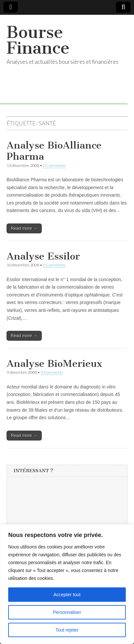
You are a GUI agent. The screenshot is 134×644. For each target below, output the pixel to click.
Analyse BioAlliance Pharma (54, 151)
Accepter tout (67, 595)
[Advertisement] (63, 522)
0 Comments (54, 165)
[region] (67, 584)
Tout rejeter (67, 630)
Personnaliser (67, 612)
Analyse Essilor (43, 256)
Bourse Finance (38, 40)
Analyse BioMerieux (55, 364)
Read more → (24, 228)
